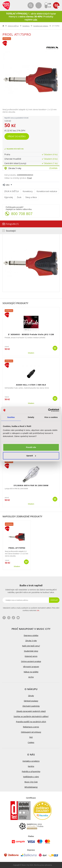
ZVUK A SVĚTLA (13, 26)
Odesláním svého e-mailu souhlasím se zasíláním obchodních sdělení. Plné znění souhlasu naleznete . (31, 609)
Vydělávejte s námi (31, 777)
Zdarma (53, 168)
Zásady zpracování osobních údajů (31, 711)
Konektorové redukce (41, 26)
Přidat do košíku (17, 136)
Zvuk (19, 197)
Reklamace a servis (31, 727)
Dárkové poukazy (31, 701)
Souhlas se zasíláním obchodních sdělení (31, 716)
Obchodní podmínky (31, 706)
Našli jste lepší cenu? (31, 646)
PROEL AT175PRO (17, 548)
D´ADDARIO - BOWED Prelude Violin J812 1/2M (31, 334)
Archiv (31, 677)
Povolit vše (31, 447)
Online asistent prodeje (31, 661)
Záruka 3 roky (15, 168)
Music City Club (31, 782)
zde (38, 610)
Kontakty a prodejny (31, 761)
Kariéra (31, 766)
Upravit (31, 456)
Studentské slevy (31, 651)
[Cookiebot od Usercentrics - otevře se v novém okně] (48, 410)
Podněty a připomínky (31, 771)
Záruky (31, 696)
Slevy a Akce (31, 197)
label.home (3, 26)
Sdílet (8, 185)
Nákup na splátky (31, 672)
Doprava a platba (31, 635)
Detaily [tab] (31, 417)
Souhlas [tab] (11, 417)
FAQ (31, 737)
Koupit (55, 348)
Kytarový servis (31, 656)
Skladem (31, 353)
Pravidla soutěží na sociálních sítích (31, 722)
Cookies (31, 742)
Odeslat (54, 600)
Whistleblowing (31, 787)
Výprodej (7, 39)
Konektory (26, 26)
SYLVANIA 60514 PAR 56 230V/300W (31, 485)
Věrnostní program (31, 667)
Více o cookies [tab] (51, 417)
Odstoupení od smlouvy (31, 732)
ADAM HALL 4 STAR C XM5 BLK (31, 385)
